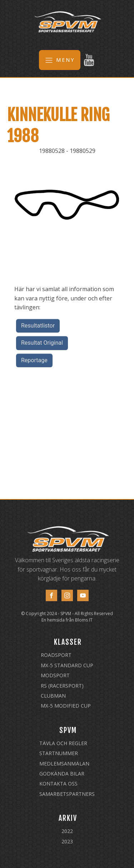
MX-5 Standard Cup (67, 665)
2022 (67, 831)
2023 (67, 841)
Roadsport (56, 655)
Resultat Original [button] (42, 343)
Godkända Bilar (62, 774)
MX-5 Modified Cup (66, 706)
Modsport (55, 675)
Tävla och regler (63, 743)
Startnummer (59, 753)
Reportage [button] (34, 360)
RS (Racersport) (62, 686)
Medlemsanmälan (64, 764)
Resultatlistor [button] (38, 326)
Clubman (53, 696)
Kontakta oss (58, 784)
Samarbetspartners (67, 794)
